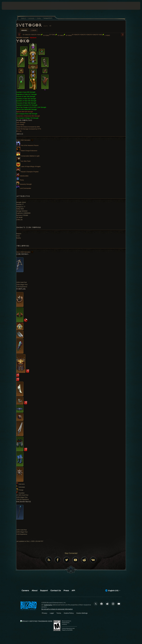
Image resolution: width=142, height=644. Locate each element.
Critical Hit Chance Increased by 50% (28, 127)
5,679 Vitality (20, 125)
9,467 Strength (21, 122)
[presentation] (9, 6)
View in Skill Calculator (25, 140)
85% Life (19, 131)
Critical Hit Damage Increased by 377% (28, 129)
